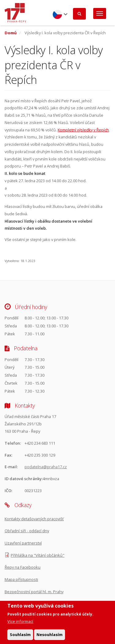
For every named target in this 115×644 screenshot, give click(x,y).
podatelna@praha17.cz (46, 467)
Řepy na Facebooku (23, 567)
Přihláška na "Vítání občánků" (38, 555)
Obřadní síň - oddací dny (27, 531)
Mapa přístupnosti (21, 579)
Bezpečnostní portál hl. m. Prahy (34, 592)
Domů (11, 33)
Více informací (20, 623)
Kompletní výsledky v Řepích (83, 130)
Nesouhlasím (50, 637)
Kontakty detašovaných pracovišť (34, 519)
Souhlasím (20, 637)
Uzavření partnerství (23, 543)
